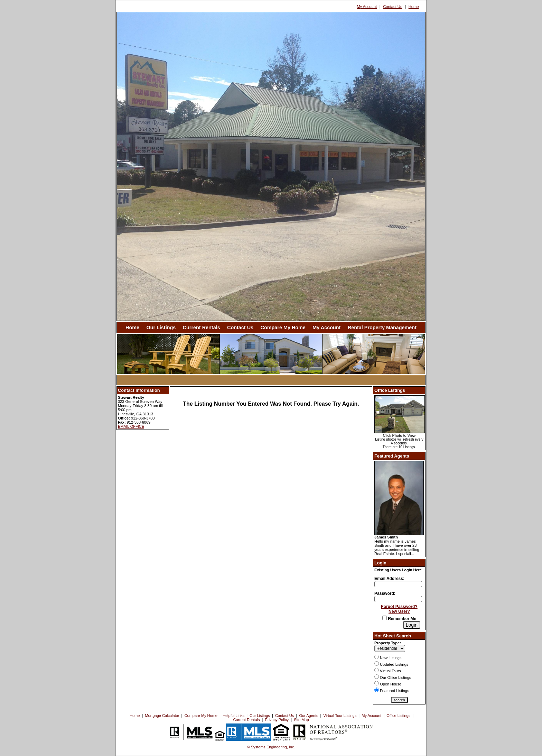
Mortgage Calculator (162, 716)
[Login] (412, 625)
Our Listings (161, 328)
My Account (367, 7)
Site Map (301, 720)
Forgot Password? (399, 607)
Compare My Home (283, 328)
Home (414, 7)
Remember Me (399, 619)
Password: (385, 593)
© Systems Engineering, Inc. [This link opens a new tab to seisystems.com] (271, 747)
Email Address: (389, 579)
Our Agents (309, 716)
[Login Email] (398, 584)
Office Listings (398, 716)
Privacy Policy (277, 720)
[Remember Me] (385, 618)
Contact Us (393, 7)
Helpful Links (233, 716)
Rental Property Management (382, 328)
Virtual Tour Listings (340, 716)
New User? (399, 611)
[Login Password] (398, 599)
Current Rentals (202, 328)
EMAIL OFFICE (131, 426)
